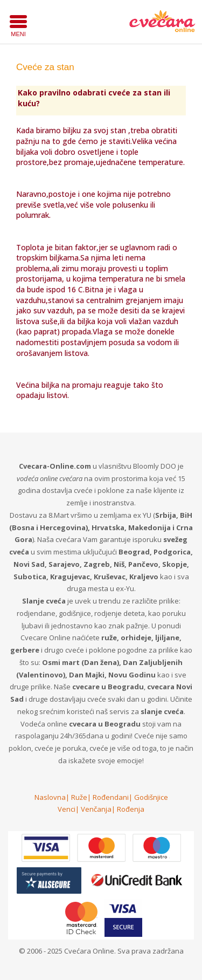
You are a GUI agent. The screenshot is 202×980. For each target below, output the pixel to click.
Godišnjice (151, 797)
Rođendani (111, 797)
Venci (67, 809)
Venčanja (96, 809)
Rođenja (131, 809)
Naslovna (50, 797)
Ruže (79, 797)
